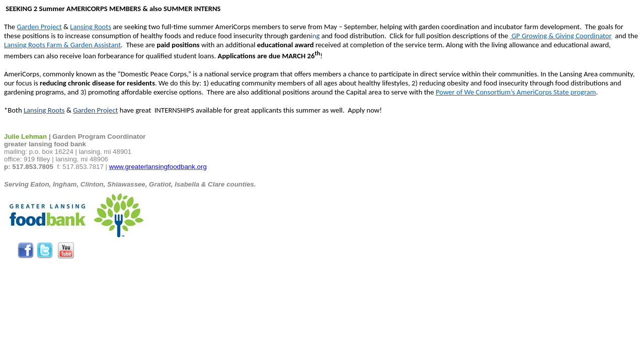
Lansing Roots (91, 27)
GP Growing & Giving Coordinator (560, 36)
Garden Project (39, 27)
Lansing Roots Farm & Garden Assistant (62, 45)
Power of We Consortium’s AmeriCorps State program (516, 92)
